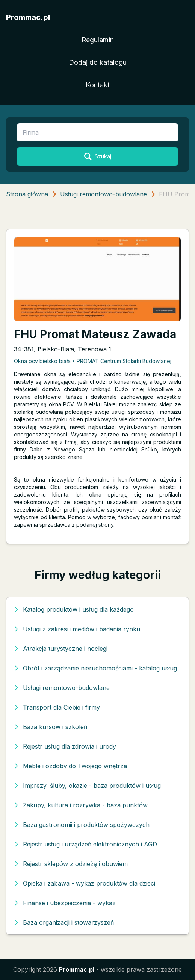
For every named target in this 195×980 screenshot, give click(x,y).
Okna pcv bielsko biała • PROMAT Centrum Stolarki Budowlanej (93, 361)
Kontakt (98, 85)
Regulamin (98, 40)
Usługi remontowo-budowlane (104, 194)
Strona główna (27, 194)
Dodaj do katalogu (98, 62)
